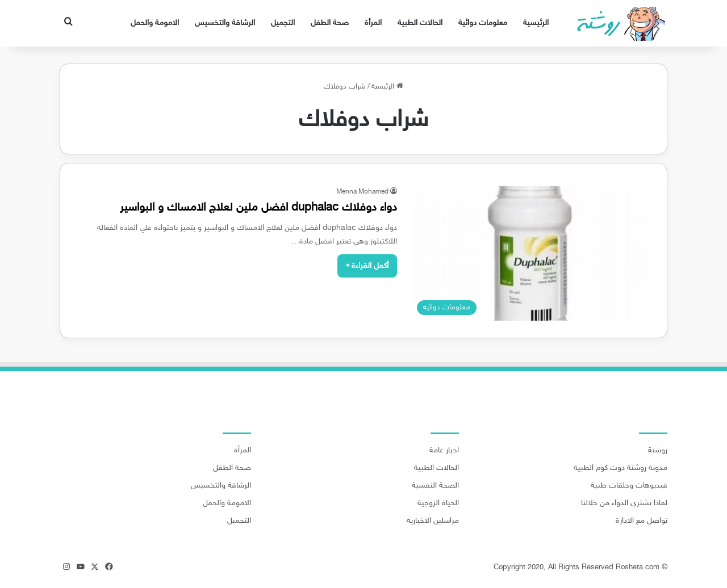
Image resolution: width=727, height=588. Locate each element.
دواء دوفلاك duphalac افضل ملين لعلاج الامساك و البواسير (258, 208)
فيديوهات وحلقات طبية (629, 486)
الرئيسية (536, 23)
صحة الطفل (330, 23)
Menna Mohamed (362, 192)
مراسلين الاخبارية (433, 521)
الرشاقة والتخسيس (225, 23)
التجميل (283, 23)
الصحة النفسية (435, 486)
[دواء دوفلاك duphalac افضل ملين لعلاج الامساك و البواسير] (530, 253)
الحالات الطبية (420, 23)
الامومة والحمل (155, 23)
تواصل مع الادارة (642, 521)
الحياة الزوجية (438, 503)
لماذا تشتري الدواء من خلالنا (624, 503)
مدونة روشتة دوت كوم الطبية (621, 468)
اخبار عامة (444, 451)
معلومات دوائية (483, 23)
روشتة (658, 451)
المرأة (373, 23)
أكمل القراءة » (367, 266)
